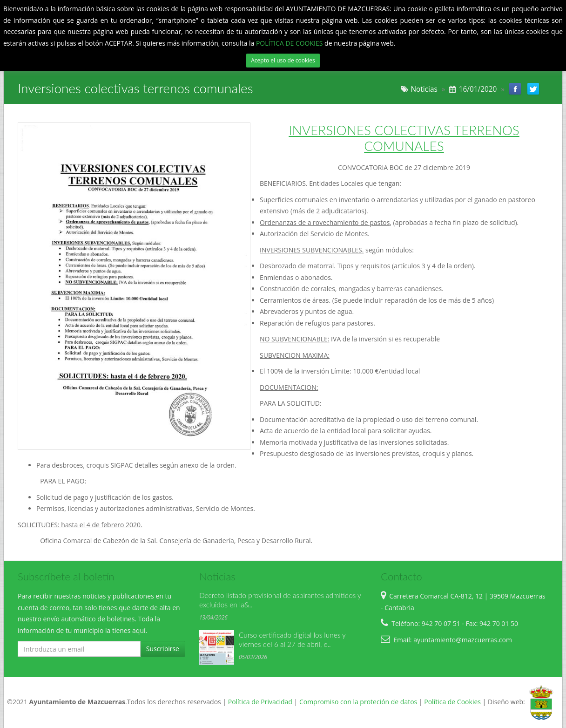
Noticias (424, 89)
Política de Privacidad (260, 702)
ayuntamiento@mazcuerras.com (463, 640)
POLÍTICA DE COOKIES (290, 43)
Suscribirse (163, 649)
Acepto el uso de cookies (283, 60)
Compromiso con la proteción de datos (358, 702)
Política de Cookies (452, 702)
